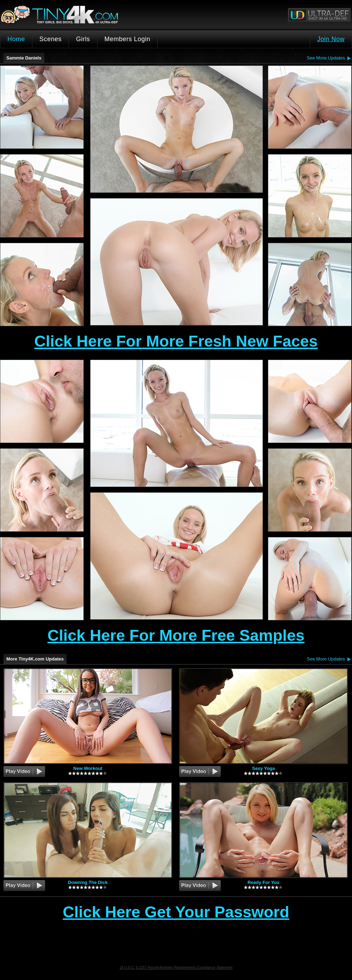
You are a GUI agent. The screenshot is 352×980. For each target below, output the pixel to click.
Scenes (51, 39)
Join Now (331, 39)
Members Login (128, 39)
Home (16, 39)
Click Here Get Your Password (176, 912)
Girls (83, 39)
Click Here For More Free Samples (176, 635)
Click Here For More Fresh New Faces (176, 341)
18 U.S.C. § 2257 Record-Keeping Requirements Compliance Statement (176, 968)
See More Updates (326, 58)
